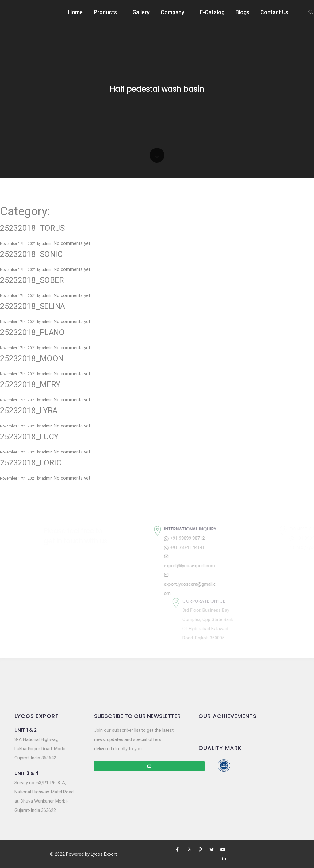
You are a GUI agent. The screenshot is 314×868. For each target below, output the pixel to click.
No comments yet (72, 243)
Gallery (141, 12)
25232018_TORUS (32, 228)
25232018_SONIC (31, 254)
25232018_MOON (32, 358)
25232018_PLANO (32, 332)
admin (47, 244)
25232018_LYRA (29, 411)
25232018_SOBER (32, 280)
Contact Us (274, 12)
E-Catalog (212, 12)
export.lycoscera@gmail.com (232, 584)
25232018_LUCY (29, 437)
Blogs (242, 12)
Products (105, 12)
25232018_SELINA (33, 306)
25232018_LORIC (31, 463)
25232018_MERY (30, 384)
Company (172, 12)
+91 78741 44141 (226, 547)
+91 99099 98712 (226, 538)
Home (75, 12)
